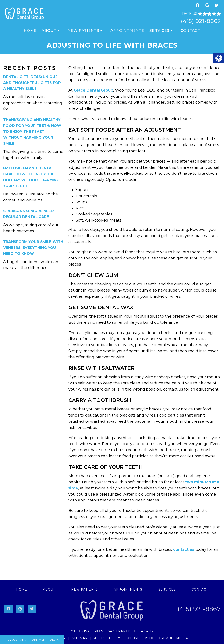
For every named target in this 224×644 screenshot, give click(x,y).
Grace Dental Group (93, 90)
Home (30, 30)
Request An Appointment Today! (32, 640)
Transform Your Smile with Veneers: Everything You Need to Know (33, 248)
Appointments (127, 30)
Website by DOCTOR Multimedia (157, 638)
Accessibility (107, 638)
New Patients (83, 30)
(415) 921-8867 (201, 21)
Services (159, 30)
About (49, 30)
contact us (184, 549)
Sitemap (80, 638)
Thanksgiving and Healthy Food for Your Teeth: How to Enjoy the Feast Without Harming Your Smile (32, 132)
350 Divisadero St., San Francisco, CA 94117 (112, 631)
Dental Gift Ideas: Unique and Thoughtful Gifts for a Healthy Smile (32, 83)
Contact (190, 30)
